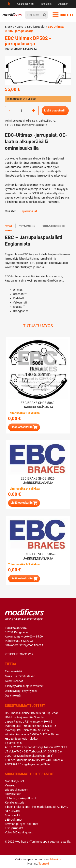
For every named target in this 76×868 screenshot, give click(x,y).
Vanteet (10, 785)
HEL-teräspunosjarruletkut (22, 739)
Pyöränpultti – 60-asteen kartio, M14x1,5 (31, 726)
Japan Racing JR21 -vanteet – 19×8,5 (28, 722)
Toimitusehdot (14, 681)
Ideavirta (56, 859)
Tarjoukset (46, 4)
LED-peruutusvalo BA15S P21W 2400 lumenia (34, 760)
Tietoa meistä (13, 671)
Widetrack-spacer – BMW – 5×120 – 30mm (32, 734)
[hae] (45, 15)
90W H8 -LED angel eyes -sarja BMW (27, 764)
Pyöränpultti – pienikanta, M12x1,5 (27, 730)
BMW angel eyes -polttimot (22, 824)
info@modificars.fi (32, 645)
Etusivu (10, 27)
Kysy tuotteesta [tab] (27, 226)
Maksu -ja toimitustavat (20, 676)
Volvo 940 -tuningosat (19, 832)
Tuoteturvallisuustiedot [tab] (53, 226)
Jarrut (21, 27)
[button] (24, 427)
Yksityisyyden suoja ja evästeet (24, 686)
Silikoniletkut (13, 794)
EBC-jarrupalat (36, 27)
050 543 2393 (24, 641)
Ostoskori (63, 4)
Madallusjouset (14, 781)
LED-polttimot (14, 820)
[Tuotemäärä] (21, 111)
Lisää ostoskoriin (55, 110)
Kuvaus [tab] (9, 226)
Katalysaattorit (14, 802)
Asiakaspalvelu (25, 4)
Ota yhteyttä (13, 695)
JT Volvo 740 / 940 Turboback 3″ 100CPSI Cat (34, 751)
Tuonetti (44, 864)
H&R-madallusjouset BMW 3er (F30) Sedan (32, 713)
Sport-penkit (13, 815)
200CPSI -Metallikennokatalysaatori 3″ (29, 756)
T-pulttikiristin (13, 743)
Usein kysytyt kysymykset (21, 691)
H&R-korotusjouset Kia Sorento (24, 717)
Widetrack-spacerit (17, 790)
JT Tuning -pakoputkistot (21, 798)
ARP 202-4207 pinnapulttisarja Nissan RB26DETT (36, 747)
